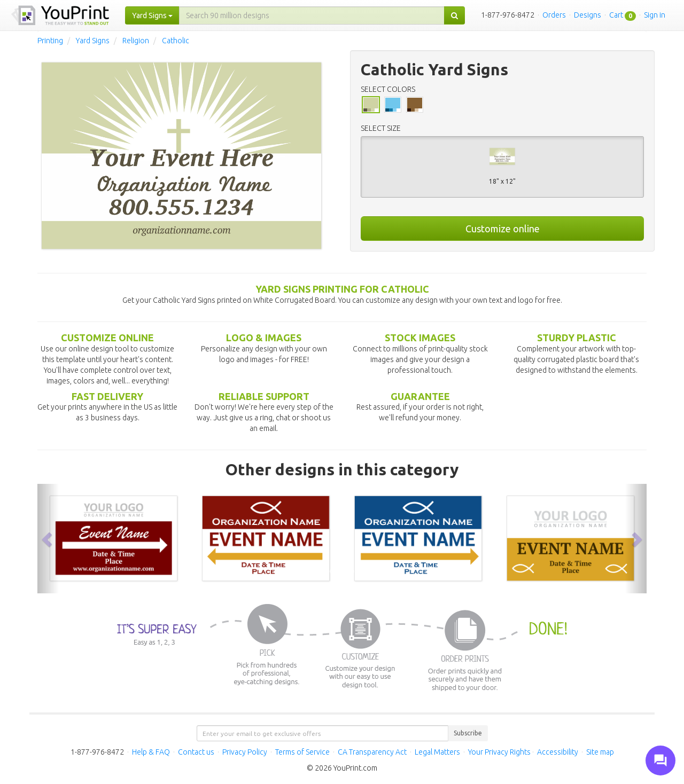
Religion (136, 41)
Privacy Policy (245, 752)
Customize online (503, 229)
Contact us (196, 752)
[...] (312, 15)
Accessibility (558, 752)
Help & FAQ (151, 752)
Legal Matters (437, 752)
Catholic (176, 41)
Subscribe (468, 733)
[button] (48, 539)
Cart (616, 15)
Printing (50, 41)
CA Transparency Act (372, 752)
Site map (600, 752)
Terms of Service (302, 752)
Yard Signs (93, 41)
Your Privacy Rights (499, 752)
